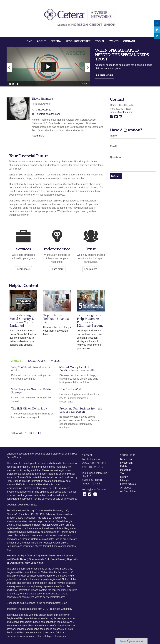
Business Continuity (61, 609)
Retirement (126, 459)
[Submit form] (116, 176)
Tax (122, 473)
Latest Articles (128, 484)
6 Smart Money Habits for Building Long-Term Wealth (77, 369)
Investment (126, 463)
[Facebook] (157, 23)
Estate (124, 466)
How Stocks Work (71, 390)
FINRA (33, 514)
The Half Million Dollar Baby (29, 409)
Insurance (126, 470)
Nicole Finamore (42, 99)
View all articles (26, 433)
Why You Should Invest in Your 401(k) (31, 369)
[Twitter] (157, 30)
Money (124, 477)
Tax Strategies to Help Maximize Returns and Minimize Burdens (90, 321)
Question (115, 157)
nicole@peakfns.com (48, 114)
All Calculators (128, 491)
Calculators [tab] (37, 361)
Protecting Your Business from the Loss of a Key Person (81, 410)
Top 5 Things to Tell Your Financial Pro (56, 319)
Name (113, 136)
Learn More (105, 75)
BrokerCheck (14, 457)
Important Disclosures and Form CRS (27, 609)
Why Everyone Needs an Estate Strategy (31, 391)
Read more (38, 136)
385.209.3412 (44, 110)
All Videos (126, 488)
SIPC (41, 514)
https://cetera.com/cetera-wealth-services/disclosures (36, 597)
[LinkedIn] (157, 36)
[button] (41, 41)
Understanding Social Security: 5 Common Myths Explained (22, 321)
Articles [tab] (17, 361)
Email (113, 146)
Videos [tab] (56, 361)
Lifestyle (125, 480)
